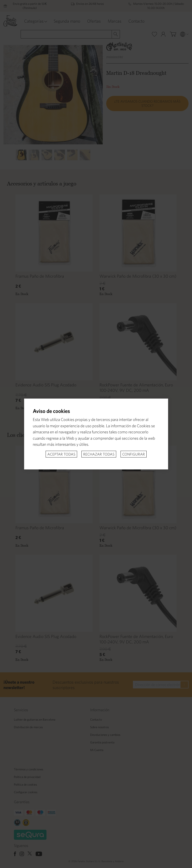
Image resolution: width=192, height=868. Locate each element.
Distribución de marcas (28, 727)
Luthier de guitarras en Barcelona (35, 719)
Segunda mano (67, 21)
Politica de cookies (25, 785)
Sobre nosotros (99, 727)
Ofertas (94, 21)
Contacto (136, 21)
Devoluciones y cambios (105, 735)
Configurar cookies (26, 792)
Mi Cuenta (97, 750)
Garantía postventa (102, 742)
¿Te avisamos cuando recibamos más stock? (147, 103)
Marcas (115, 21)
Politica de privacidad (27, 777)
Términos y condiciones (29, 769)
